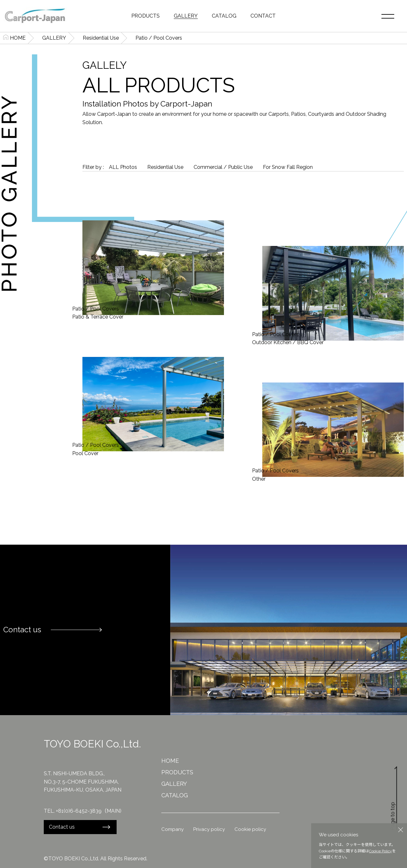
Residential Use (101, 38)
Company (173, 829)
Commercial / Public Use (223, 167)
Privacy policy (209, 829)
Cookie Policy (380, 851)
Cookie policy (250, 829)
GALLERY (186, 16)
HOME (18, 38)
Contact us (62, 827)
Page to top (394, 798)
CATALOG (224, 16)
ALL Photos (123, 167)
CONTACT (263, 16)
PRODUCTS (146, 16)
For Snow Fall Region (288, 167)
